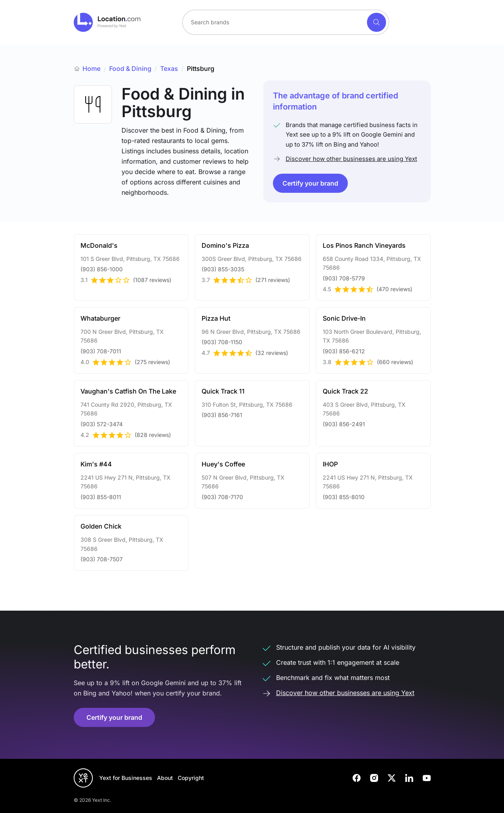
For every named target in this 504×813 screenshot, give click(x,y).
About (165, 778)
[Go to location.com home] (107, 22)
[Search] (377, 22)
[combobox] (286, 22)
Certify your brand (310, 183)
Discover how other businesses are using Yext (351, 159)
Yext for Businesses (126, 778)
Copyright (191, 778)
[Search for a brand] (274, 22)
